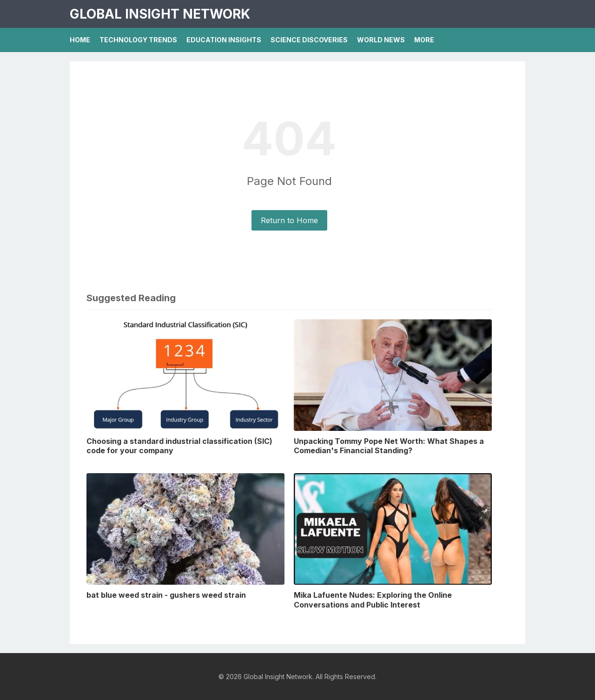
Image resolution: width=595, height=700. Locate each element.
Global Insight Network (160, 14)
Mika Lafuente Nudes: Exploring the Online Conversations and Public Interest (373, 600)
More (424, 40)
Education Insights (224, 40)
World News (381, 40)
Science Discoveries (309, 40)
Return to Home (289, 220)
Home (80, 40)
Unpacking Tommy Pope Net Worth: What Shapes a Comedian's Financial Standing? (389, 446)
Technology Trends (138, 40)
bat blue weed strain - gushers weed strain (166, 595)
